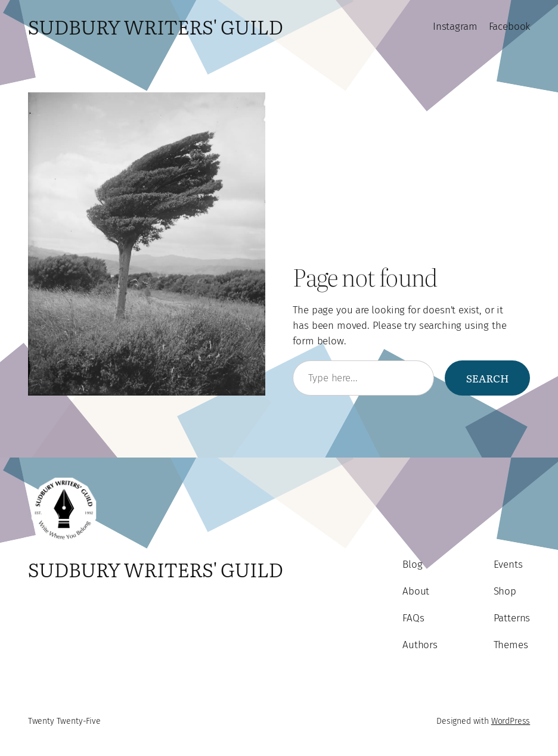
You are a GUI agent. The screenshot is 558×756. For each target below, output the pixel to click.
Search (488, 378)
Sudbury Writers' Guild (156, 26)
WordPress (511, 721)
